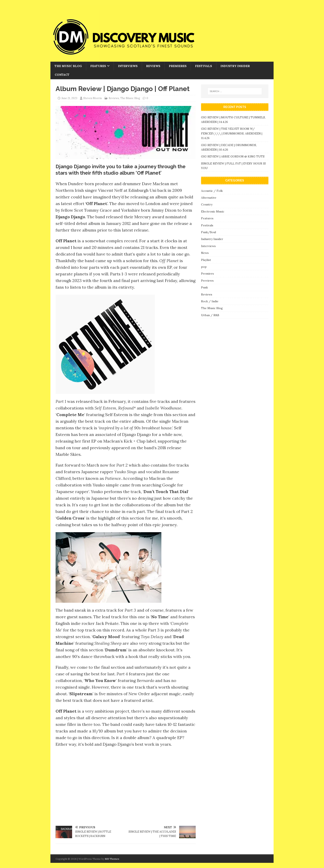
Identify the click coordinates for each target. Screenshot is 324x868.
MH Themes (112, 859)
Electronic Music (213, 211)
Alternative (209, 198)
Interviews (128, 66)
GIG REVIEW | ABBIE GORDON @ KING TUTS (233, 156)
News (205, 253)
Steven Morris (93, 98)
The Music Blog (68, 66)
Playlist (206, 260)
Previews (207, 281)
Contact (62, 75)
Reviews (153, 66)
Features (98, 66)
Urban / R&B (210, 315)
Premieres (178, 66)
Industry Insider (235, 66)
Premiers (207, 274)
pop (204, 267)
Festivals (204, 66)
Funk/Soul (208, 232)
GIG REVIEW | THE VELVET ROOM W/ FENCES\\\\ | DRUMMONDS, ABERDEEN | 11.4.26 (232, 133)
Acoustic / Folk (212, 191)
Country (207, 204)
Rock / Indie (210, 301)
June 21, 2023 (69, 98)
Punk (204, 287)
